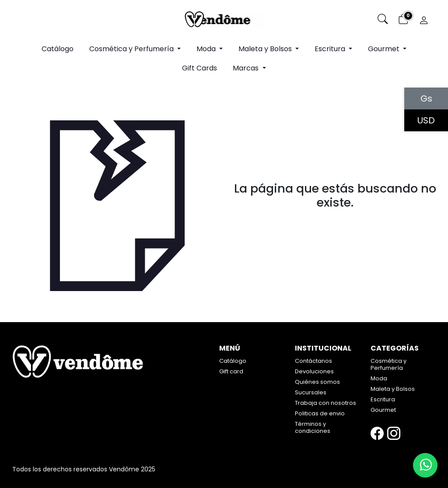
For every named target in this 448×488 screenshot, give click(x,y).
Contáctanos (313, 361)
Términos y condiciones (313, 427)
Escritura (383, 399)
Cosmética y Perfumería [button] (132, 49)
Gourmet (383, 410)
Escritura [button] (331, 49)
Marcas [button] (247, 68)
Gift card (231, 371)
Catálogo (58, 49)
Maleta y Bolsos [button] (266, 49)
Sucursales (311, 392)
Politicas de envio (320, 413)
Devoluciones (314, 371)
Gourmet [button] (385, 49)
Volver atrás (335, 222)
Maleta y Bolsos (393, 389)
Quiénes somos (317, 382)
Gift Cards (199, 68)
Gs (426, 98)
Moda (379, 378)
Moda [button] (207, 49)
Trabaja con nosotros (325, 403)
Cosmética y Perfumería (388, 364)
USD (426, 120)
